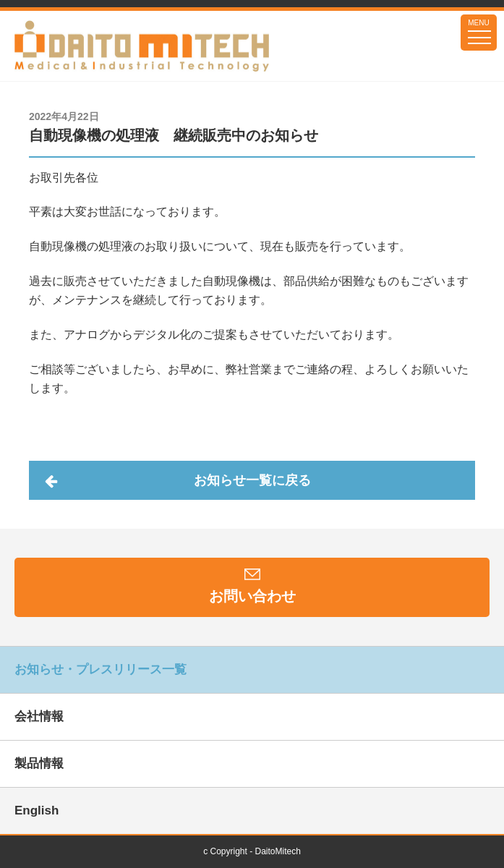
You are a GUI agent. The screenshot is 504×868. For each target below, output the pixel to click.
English (37, 810)
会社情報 (39, 716)
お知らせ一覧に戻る (252, 480)
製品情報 (39, 763)
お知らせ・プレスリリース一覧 (101, 669)
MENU (478, 23)
